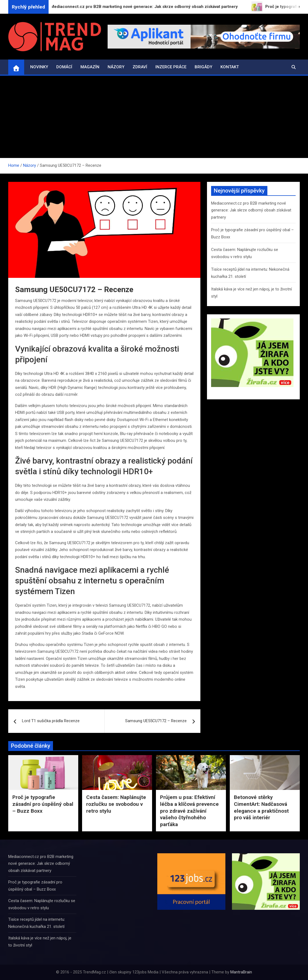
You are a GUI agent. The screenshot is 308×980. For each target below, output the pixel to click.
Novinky (39, 67)
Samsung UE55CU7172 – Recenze (156, 721)
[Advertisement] (154, 117)
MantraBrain (241, 972)
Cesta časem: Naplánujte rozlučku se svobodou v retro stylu (116, 804)
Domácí (64, 67)
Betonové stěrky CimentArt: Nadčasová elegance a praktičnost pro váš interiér (261, 807)
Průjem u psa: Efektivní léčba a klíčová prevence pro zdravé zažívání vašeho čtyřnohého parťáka (189, 811)
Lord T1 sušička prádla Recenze (51, 721)
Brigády (203, 67)
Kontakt (230, 67)
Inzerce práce (171, 67)
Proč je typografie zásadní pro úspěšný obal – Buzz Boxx (43, 804)
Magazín (90, 67)
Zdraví (140, 67)
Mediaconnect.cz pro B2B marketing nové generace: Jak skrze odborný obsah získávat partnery (251, 210)
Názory (116, 67)
